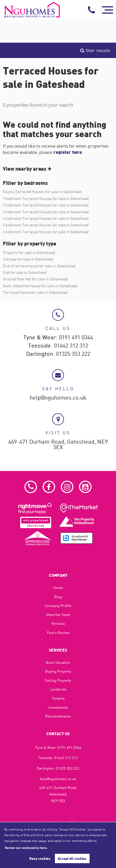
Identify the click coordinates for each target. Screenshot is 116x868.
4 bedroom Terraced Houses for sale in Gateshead (46, 218)
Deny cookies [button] (40, 858)
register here (68, 152)
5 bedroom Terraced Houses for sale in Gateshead (46, 225)
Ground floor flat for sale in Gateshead (35, 279)
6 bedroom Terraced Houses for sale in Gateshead (46, 232)
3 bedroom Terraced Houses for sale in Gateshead (46, 212)
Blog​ (58, 597)
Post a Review (58, 633)
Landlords (58, 689)
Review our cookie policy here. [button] (26, 848)
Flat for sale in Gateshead (25, 272)
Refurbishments (58, 716)
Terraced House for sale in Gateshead (35, 292)
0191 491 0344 (76, 338)
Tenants (58, 698)
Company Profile (58, 605)
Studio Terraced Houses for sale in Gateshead (42, 192)
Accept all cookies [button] (72, 858)
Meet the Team (58, 615)
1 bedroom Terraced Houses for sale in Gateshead (46, 198)
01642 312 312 (71, 346)
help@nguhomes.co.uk (58, 398)
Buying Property (58, 671)
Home (58, 588)
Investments (58, 707)
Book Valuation (58, 662)
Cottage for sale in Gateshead (28, 259)
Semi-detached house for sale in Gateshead (40, 286)
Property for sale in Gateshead (29, 252)
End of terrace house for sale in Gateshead (39, 266)
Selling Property (58, 680)
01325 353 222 (73, 354)
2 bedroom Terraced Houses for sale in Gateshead (46, 205)
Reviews (58, 623)
